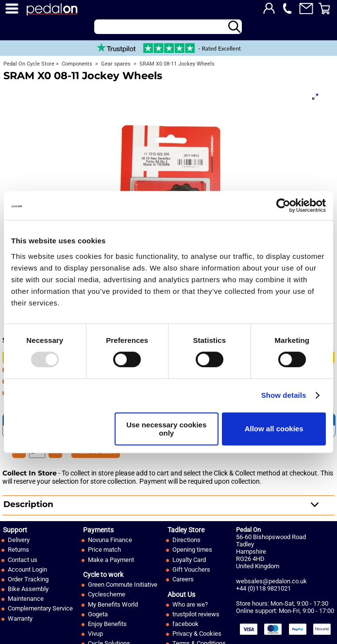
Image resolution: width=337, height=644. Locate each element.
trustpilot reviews (196, 614)
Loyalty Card (189, 560)
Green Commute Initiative (123, 585)
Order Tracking (28, 579)
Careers (183, 579)
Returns (18, 550)
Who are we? (190, 604)
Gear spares (115, 64)
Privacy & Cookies (197, 634)
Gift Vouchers (191, 569)
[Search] (168, 27)
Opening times (192, 550)
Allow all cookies (274, 429)
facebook (185, 624)
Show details (284, 395)
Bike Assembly (28, 589)
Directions (186, 540)
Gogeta (98, 614)
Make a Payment (111, 560)
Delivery (19, 540)
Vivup (95, 634)
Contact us (23, 560)
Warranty (20, 619)
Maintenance (26, 599)
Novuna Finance (110, 540)
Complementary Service (40, 608)
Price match (104, 550)
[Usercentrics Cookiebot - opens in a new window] (283, 205)
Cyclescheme (107, 594)
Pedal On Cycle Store (29, 64)
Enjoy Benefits (107, 624)
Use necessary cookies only (166, 429)
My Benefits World (113, 604)
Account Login (27, 569)
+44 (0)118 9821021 (263, 588)
